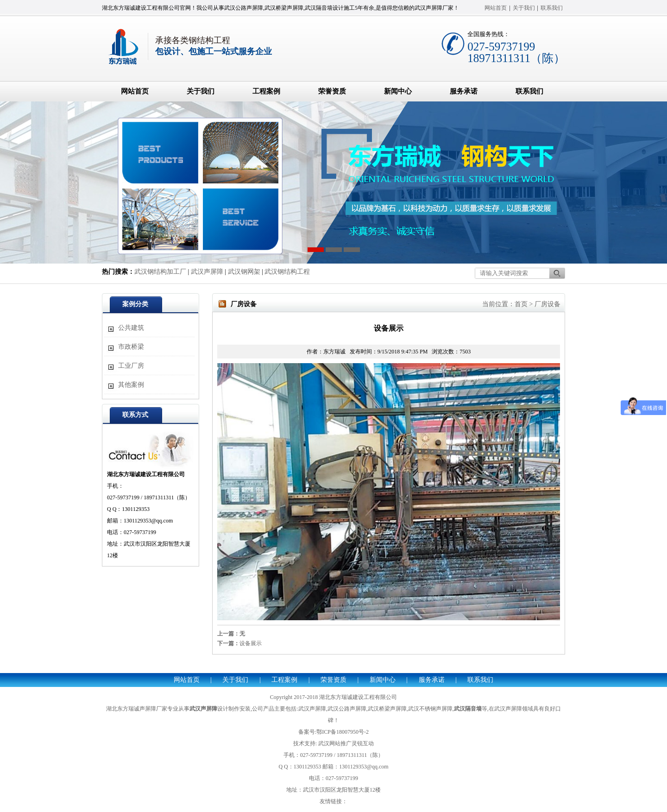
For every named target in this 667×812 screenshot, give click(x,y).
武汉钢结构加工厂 (160, 272)
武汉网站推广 (335, 743)
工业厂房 (131, 366)
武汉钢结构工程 (287, 272)
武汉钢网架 (244, 272)
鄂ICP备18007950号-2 (343, 732)
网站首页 (496, 8)
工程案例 (266, 91)
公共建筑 (131, 328)
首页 (521, 304)
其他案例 (131, 385)
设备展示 (251, 643)
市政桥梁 (131, 347)
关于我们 (524, 8)
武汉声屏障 (207, 272)
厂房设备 (547, 304)
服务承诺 (464, 91)
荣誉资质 (332, 91)
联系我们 (552, 8)
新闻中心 (398, 91)
